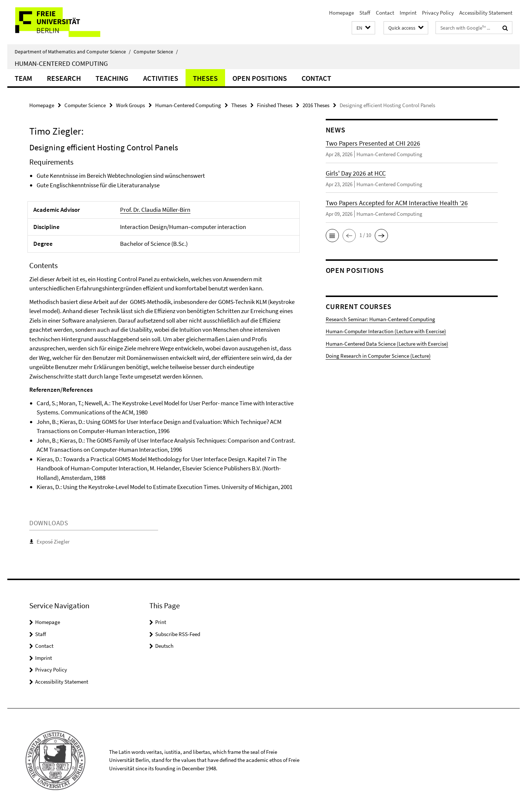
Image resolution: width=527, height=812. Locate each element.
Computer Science (156, 52)
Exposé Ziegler (53, 542)
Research (64, 78)
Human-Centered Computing (61, 63)
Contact (385, 13)
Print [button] (161, 622)
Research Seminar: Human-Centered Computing (380, 319)
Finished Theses (275, 105)
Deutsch (164, 646)
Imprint (408, 13)
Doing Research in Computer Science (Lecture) (378, 356)
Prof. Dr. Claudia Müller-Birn (155, 210)
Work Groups (130, 105)
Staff (365, 13)
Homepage (341, 13)
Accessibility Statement (486, 13)
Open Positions (260, 78)
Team (23, 78)
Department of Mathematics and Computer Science (73, 52)
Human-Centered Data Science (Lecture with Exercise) (387, 344)
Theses (205, 78)
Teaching (112, 78)
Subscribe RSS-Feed (178, 634)
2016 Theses (316, 105)
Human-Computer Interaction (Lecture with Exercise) (386, 331)
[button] (363, 28)
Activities (161, 78)
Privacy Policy (438, 13)
